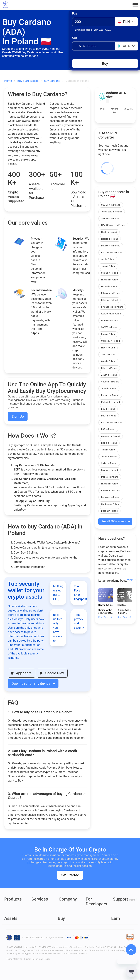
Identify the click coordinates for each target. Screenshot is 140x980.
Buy (105, 64)
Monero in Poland (110, 321)
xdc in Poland (108, 259)
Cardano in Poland (110, 504)
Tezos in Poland (109, 389)
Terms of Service (14, 959)
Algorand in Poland (111, 436)
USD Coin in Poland (111, 205)
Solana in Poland (110, 273)
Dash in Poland (109, 416)
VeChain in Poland (110, 382)
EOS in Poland (108, 409)
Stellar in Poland (109, 463)
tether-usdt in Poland (111, 314)
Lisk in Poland (108, 348)
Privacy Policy (31, 959)
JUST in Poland (109, 355)
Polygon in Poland (110, 395)
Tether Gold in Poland (112, 212)
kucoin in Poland (109, 287)
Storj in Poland (108, 334)
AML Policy (45, 959)
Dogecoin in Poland (111, 246)
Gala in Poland (108, 361)
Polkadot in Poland (110, 402)
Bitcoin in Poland (109, 300)
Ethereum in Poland (111, 293)
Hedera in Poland (110, 239)
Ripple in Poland (109, 443)
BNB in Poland (108, 429)
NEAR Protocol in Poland (113, 225)
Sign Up (18, 416)
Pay (75, 14)
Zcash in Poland (109, 375)
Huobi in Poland (109, 232)
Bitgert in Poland (109, 368)
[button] (135, 5)
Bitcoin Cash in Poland (112, 253)
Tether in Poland (109, 457)
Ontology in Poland (110, 341)
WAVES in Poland (110, 327)
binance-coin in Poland (112, 307)
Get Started (70, 875)
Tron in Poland (108, 266)
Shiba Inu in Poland (111, 219)
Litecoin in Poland (110, 280)
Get (74, 38)
